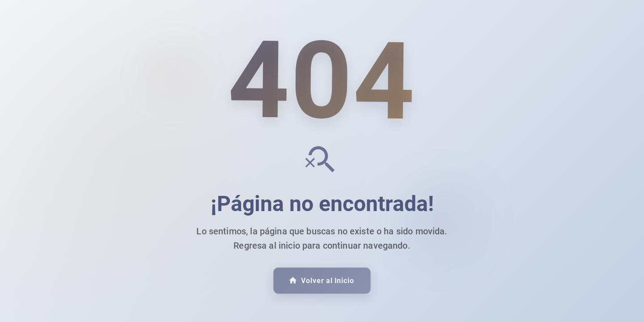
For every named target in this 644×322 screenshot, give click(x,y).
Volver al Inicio (321, 281)
